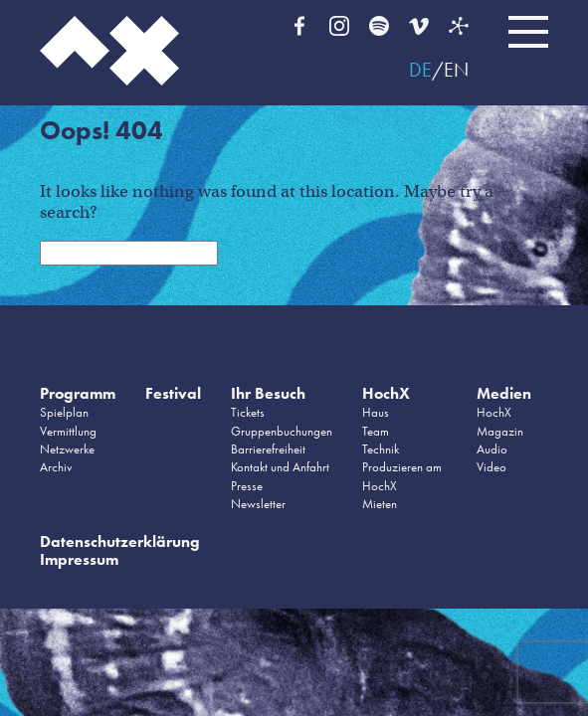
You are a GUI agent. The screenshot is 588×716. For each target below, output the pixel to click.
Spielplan (64, 412)
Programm (78, 393)
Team (376, 431)
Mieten (380, 504)
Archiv (56, 467)
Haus (376, 412)
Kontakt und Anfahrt (280, 467)
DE (420, 70)
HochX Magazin (500, 421)
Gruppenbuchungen (282, 431)
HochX (386, 393)
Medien (504, 393)
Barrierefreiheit (268, 449)
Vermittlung (68, 431)
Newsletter (258, 504)
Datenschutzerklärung (120, 541)
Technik (381, 449)
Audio (492, 449)
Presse (247, 486)
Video (491, 467)
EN (456, 70)
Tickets (248, 412)
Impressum (79, 559)
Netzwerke (67, 449)
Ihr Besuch (268, 393)
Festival (173, 393)
